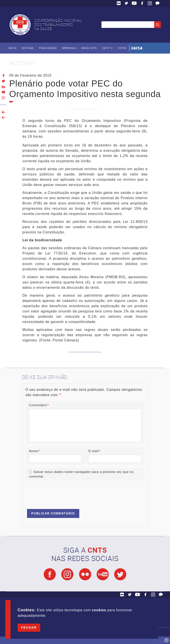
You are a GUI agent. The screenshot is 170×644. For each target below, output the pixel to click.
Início (13, 48)
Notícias (28, 48)
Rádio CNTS (89, 48)
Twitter (127, 3)
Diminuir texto (3, 118)
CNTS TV (108, 48)
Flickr (119, 3)
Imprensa (68, 48)
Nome (34, 451)
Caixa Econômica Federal (137, 48)
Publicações (48, 48)
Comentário (39, 405)
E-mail (94, 451)
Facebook (142, 3)
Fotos (122, 48)
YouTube (134, 3)
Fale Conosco (157, 3)
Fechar (29, 628)
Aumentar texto (3, 112)
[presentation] (59, 493)
